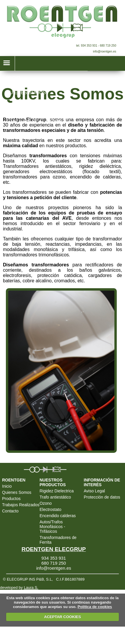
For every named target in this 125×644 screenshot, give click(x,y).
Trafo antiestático (55, 497)
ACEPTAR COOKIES (62, 617)
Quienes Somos (17, 492)
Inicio (7, 486)
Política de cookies (95, 607)
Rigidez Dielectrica (57, 491)
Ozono (46, 503)
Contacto (10, 511)
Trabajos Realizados (21, 505)
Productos (11, 499)
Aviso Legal (94, 491)
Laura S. (31, 588)
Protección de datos (102, 497)
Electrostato (51, 509)
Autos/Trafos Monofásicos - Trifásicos (52, 527)
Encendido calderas (58, 516)
